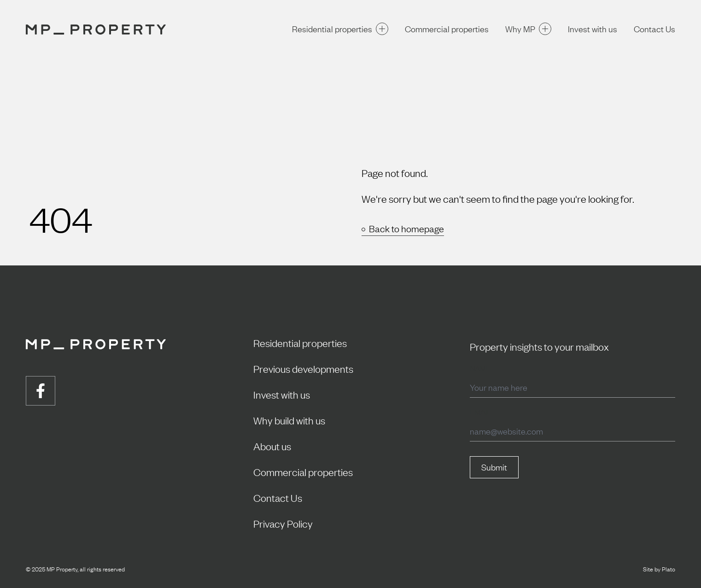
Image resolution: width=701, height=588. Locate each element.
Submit (494, 467)
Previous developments (303, 368)
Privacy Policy (283, 523)
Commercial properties (447, 29)
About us (272, 446)
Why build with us (289, 420)
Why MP (528, 29)
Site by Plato (659, 569)
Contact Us (654, 29)
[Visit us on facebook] (41, 391)
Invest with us (593, 29)
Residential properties (340, 29)
